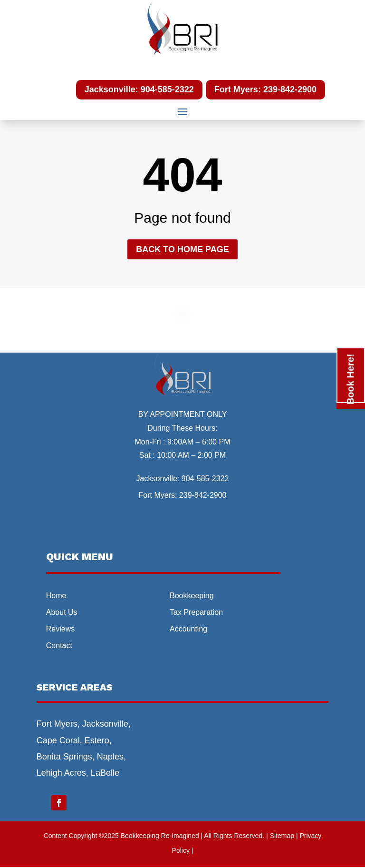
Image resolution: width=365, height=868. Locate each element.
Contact (59, 646)
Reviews (60, 629)
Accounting (188, 629)
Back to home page (182, 249)
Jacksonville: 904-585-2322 (139, 89)
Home (56, 596)
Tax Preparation (196, 612)
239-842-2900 (203, 495)
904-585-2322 (205, 478)
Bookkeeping (192, 596)
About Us (62, 612)
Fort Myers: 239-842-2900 (265, 89)
